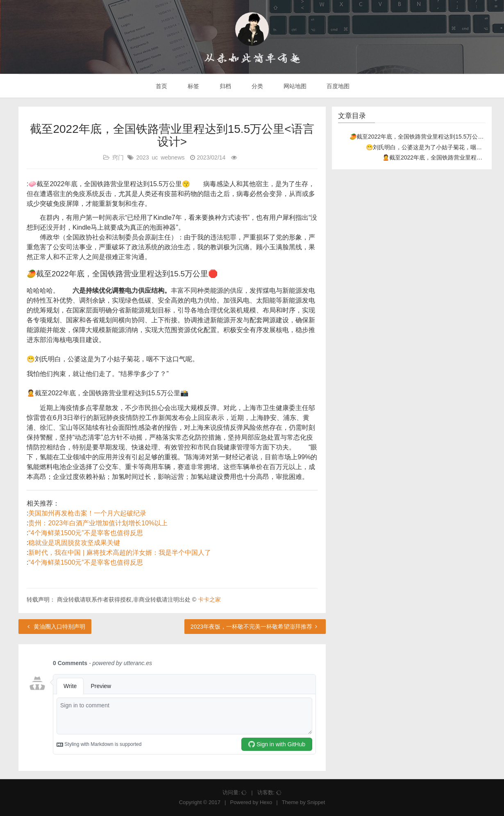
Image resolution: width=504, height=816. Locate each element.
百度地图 (338, 86)
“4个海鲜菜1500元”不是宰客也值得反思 (85, 533)
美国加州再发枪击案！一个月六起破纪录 (87, 513)
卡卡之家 (209, 599)
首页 (161, 86)
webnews (173, 157)
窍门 (118, 157)
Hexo (266, 802)
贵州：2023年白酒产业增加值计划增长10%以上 (98, 523)
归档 (225, 86)
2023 (142, 157)
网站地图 (294, 86)
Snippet (316, 802)
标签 (193, 86)
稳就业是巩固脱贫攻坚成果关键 (74, 543)
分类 (257, 86)
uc (155, 157)
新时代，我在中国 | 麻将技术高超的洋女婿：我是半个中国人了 (119, 553)
